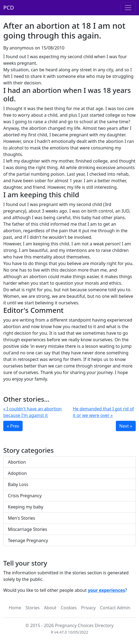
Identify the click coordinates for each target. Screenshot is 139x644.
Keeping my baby (26, 507)
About (50, 608)
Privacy (88, 608)
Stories (33, 608)
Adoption (17, 473)
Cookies (69, 608)
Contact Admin (115, 608)
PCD (9, 8)
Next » (126, 426)
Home (15, 608)
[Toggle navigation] (128, 8)
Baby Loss (18, 484)
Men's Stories (22, 518)
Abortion (17, 462)
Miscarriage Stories (28, 529)
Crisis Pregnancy (25, 496)
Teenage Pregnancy (28, 540)
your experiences (106, 590)
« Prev (13, 426)
